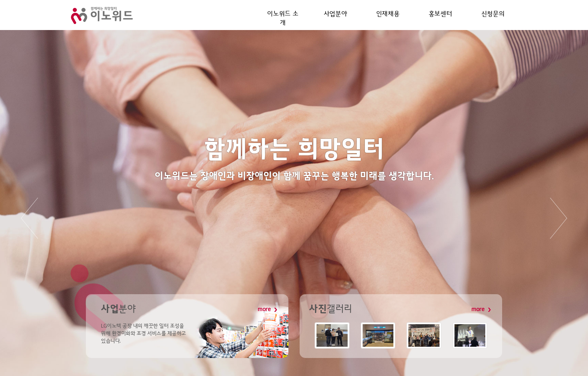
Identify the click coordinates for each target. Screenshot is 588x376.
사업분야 (335, 15)
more (267, 309)
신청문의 (493, 15)
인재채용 (388, 15)
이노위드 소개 (283, 15)
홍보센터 (440, 15)
